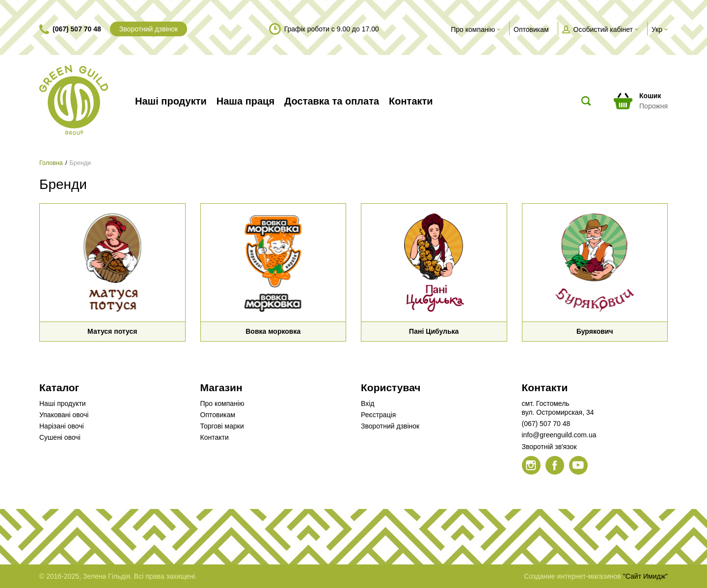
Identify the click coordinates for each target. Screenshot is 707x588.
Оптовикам (218, 415)
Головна (51, 163)
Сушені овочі (60, 437)
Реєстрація (378, 415)
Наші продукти (63, 403)
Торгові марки (222, 426)
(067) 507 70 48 (77, 29)
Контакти (215, 437)
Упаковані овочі (64, 415)
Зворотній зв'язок (549, 447)
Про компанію (222, 403)
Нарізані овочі (62, 426)
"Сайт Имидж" (645, 576)
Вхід (367, 403)
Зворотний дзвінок (149, 29)
